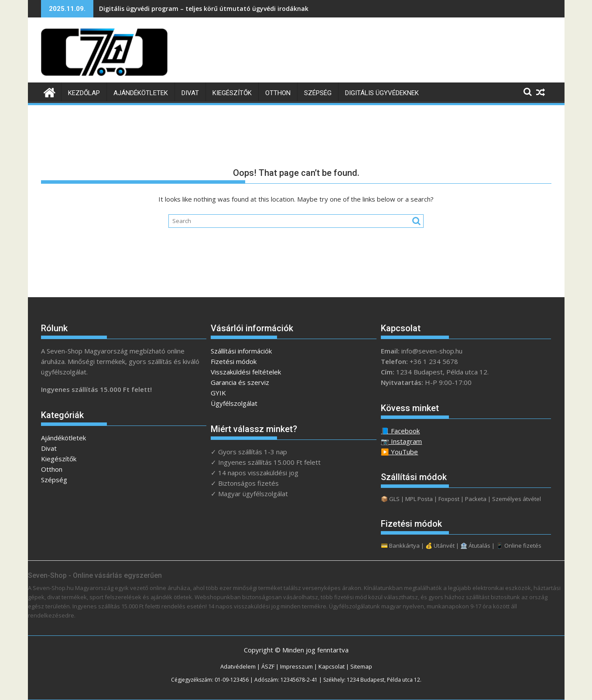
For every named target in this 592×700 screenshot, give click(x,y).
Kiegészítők (232, 93)
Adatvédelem (238, 666)
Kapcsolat (332, 666)
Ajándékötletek (141, 93)
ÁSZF (268, 666)
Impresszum (296, 666)
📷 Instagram (401, 441)
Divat (190, 93)
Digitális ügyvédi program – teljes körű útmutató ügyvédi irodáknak (204, 9)
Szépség (318, 93)
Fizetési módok (234, 361)
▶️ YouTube (399, 452)
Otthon (278, 93)
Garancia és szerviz (240, 382)
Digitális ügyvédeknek (382, 93)
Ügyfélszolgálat (234, 403)
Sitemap (361, 666)
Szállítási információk (241, 351)
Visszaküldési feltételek (246, 372)
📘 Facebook (400, 431)
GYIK (218, 393)
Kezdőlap (84, 93)
